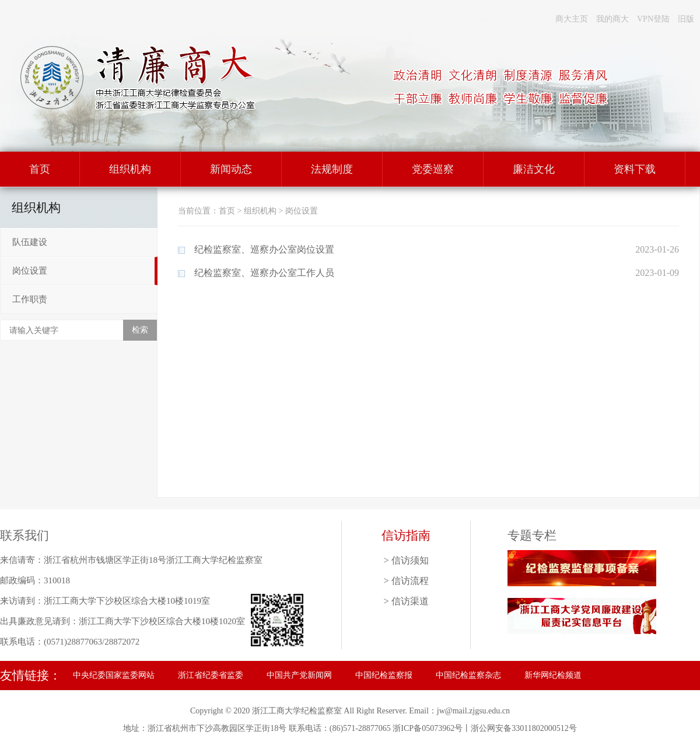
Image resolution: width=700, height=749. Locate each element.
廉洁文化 (534, 169)
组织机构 (130, 169)
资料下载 (635, 169)
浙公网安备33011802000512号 (524, 728)
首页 (40, 169)
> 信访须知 (406, 560)
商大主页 (572, 19)
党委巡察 (433, 169)
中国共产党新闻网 (299, 675)
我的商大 (612, 19)
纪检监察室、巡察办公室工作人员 (264, 273)
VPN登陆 (653, 19)
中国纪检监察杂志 (468, 675)
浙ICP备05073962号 (428, 728)
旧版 (686, 19)
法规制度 (332, 169)
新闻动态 (231, 169)
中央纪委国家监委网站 (114, 675)
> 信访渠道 (406, 601)
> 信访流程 (406, 581)
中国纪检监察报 (384, 675)
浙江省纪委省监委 (211, 675)
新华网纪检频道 (553, 675)
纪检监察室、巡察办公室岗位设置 (264, 249)
